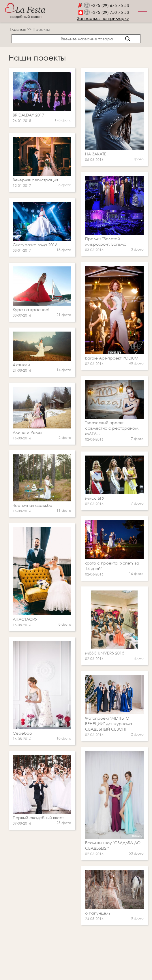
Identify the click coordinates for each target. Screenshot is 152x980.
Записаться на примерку (103, 18)
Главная (18, 29)
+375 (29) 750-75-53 (110, 12)
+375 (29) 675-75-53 (110, 5)
